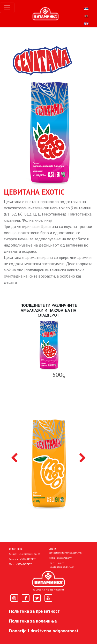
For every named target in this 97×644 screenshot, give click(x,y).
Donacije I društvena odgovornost (44, 631)
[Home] (48, 579)
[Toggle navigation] (7, 8)
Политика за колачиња (33, 621)
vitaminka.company (60, 558)
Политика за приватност (34, 611)
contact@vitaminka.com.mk (65, 553)
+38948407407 (28, 559)
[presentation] (14, 458)
